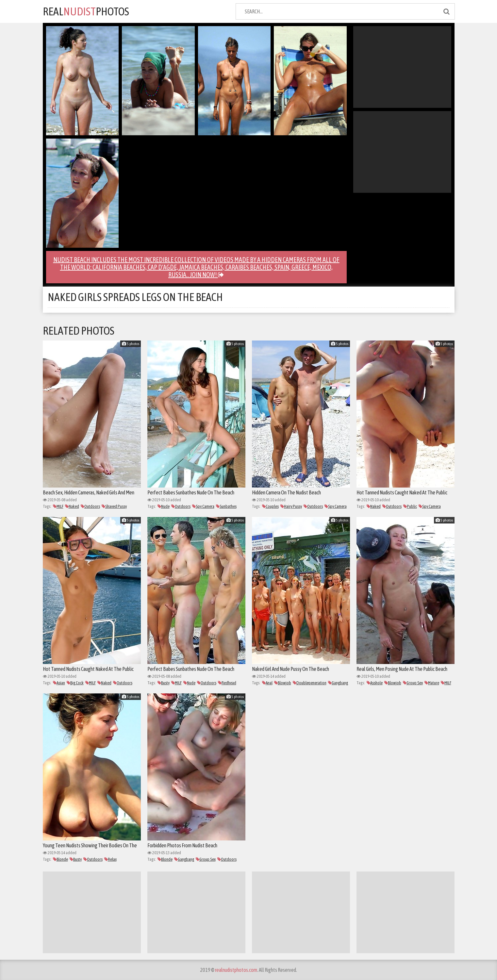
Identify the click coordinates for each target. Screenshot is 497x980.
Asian (59, 683)
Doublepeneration (310, 683)
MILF (58, 506)
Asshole (375, 683)
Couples (270, 506)
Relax (110, 859)
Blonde (60, 859)
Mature (432, 683)
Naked (72, 506)
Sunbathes (226, 506)
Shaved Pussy (114, 506)
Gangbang (338, 683)
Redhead (227, 683)
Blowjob (283, 683)
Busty (164, 683)
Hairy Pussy (291, 506)
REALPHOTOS (86, 11)
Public (410, 506)
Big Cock (75, 683)
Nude (164, 506)
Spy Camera (203, 506)
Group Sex (413, 683)
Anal (267, 683)
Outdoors (90, 506)
